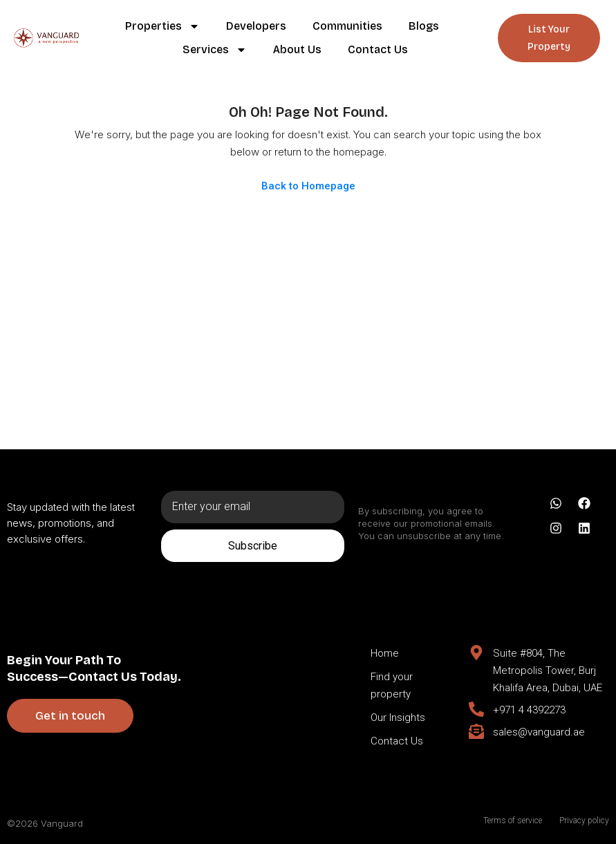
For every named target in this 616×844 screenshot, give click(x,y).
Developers (256, 26)
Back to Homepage (308, 186)
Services (215, 50)
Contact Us (378, 49)
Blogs (424, 26)
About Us (297, 49)
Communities (347, 26)
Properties (162, 26)
